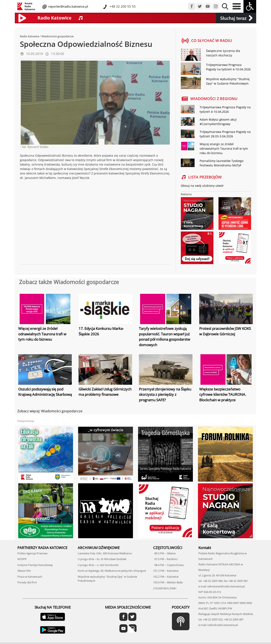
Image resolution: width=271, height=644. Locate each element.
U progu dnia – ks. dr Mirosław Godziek (102, 559)
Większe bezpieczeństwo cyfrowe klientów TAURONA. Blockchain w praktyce (223, 394)
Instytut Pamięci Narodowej (35, 565)
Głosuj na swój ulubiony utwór (202, 186)
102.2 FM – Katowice (166, 577)
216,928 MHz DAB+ (165, 588)
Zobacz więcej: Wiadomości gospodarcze (50, 411)
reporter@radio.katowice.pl (68, 6)
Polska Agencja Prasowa (32, 553)
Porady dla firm (27, 582)
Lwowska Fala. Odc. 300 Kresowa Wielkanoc (105, 553)
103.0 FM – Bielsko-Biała (168, 582)
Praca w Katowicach (30, 577)
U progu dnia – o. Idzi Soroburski (98, 565)
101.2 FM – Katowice (166, 571)
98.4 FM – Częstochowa (168, 565)
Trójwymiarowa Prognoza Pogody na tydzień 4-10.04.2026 (228, 67)
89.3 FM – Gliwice (164, 553)
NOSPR (22, 559)
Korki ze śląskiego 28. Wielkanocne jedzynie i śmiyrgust (112, 571)
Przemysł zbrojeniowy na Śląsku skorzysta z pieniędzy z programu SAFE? (165, 394)
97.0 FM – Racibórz (165, 559)
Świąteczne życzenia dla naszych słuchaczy (223, 53)
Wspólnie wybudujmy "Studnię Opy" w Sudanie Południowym (228, 81)
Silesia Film (24, 571)
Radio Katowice (30, 36)
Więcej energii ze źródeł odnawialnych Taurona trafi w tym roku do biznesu (224, 148)
